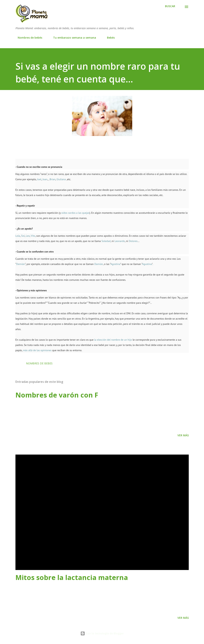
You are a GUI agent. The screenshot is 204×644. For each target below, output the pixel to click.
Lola (18, 236)
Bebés (109, 38)
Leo (28, 236)
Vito (33, 236)
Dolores (133, 241)
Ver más (183, 435)
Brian (52, 179)
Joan (45, 179)
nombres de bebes (39, 363)
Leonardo (120, 241)
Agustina (147, 264)
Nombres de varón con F (57, 395)
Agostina (115, 264)
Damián (99, 264)
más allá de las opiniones (37, 350)
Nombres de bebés (28, 38)
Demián (21, 264)
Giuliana (61, 179)
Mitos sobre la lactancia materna (72, 577)
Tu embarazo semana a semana (72, 38)
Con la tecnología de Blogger (102, 633)
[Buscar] (170, 6)
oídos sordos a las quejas (75, 213)
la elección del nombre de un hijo (113, 340)
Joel (39, 179)
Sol (23, 236)
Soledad (106, 241)
